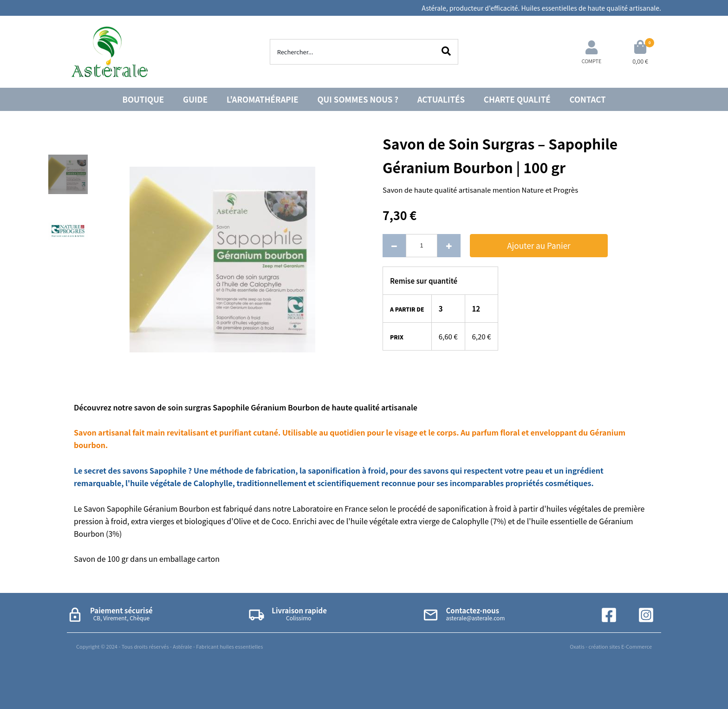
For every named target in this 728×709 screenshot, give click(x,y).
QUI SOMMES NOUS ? (358, 99)
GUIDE (195, 99)
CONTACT (588, 99)
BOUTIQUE (143, 99)
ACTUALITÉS (441, 99)
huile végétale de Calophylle (181, 483)
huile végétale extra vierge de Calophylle (420, 521)
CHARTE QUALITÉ (517, 99)
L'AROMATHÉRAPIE (263, 99)
